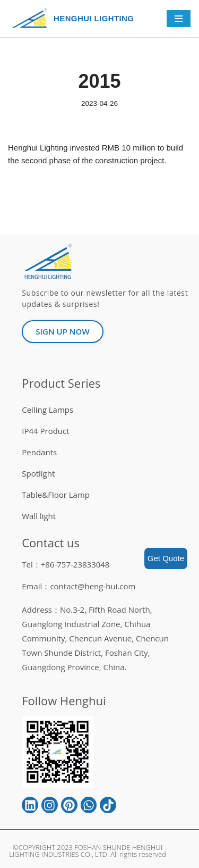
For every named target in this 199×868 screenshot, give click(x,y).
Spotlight (38, 473)
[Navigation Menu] (179, 19)
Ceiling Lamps (47, 410)
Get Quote (166, 558)
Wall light (39, 516)
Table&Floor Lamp (56, 495)
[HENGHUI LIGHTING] (32, 19)
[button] (62, 332)
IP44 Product (45, 431)
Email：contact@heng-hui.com (79, 586)
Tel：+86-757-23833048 (66, 564)
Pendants (39, 452)
